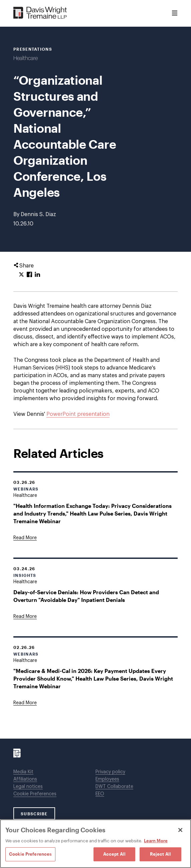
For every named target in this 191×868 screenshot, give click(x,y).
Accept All (114, 854)
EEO (100, 794)
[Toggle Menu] (175, 13)
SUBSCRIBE (34, 814)
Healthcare (26, 58)
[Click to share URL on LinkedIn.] (37, 275)
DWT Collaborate (114, 787)
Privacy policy (110, 772)
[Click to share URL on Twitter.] (21, 275)
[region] (95, 844)
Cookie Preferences (35, 794)
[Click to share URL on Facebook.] (29, 275)
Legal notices (28, 787)
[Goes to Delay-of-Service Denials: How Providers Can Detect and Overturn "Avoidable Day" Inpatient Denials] (25, 617)
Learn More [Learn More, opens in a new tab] (156, 841)
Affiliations (25, 779)
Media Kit (23, 772)
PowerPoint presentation (78, 414)
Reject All (160, 854)
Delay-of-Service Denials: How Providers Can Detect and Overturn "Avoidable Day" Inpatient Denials (86, 596)
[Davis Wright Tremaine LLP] (40, 13)
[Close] (180, 830)
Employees (107, 779)
